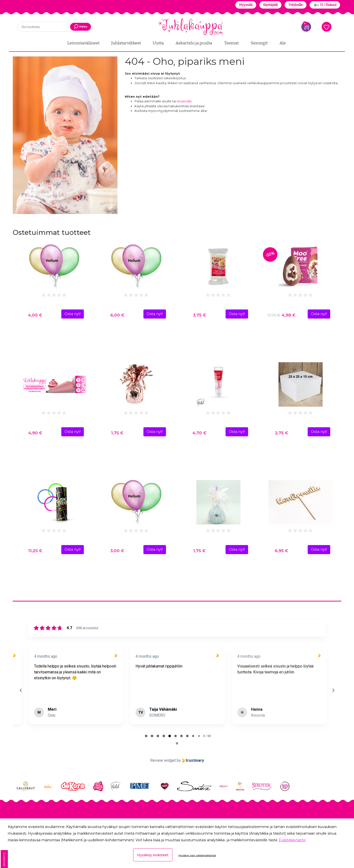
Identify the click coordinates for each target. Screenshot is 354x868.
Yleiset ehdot (109, 811)
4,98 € (281, 315)
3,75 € (199, 315)
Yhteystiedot (25, 804)
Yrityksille (296, 5)
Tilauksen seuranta (115, 804)
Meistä (19, 811)
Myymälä (246, 5)
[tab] (146, 714)
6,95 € (281, 551)
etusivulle (184, 101)
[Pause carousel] (177, 722)
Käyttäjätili (270, 5)
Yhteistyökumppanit (33, 817)
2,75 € (281, 433)
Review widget (163, 739)
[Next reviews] (333, 680)
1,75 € (117, 433)
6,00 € (117, 315)
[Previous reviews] (21, 680)
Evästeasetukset (112, 817)
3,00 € (117, 551)
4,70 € (199, 433)
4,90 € (35, 433)
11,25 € (35, 551)
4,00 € (35, 315)
